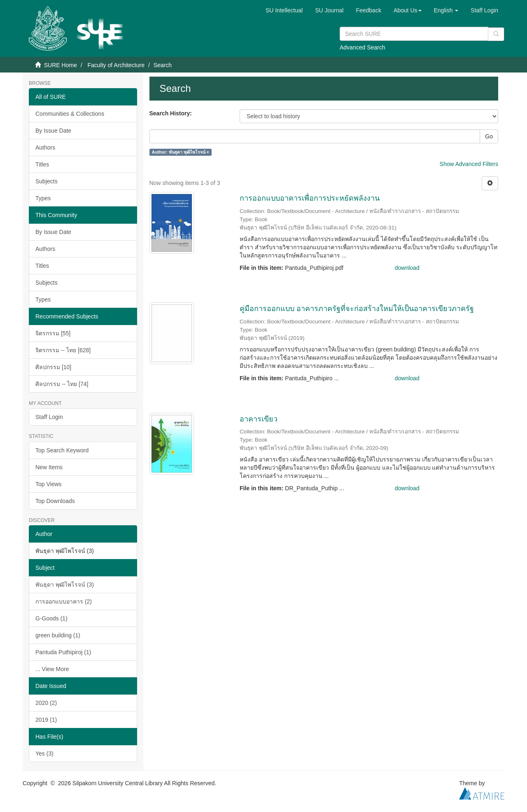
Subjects (47, 181)
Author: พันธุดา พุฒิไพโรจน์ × (181, 152)
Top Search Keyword (62, 450)
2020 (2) (46, 703)
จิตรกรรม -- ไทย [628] (63, 350)
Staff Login (49, 417)
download (407, 268)
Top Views (49, 484)
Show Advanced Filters (469, 164)
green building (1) (58, 635)
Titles (42, 164)
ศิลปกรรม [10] (53, 367)
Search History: (171, 113)
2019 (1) (46, 720)
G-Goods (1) (51, 618)
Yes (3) (44, 753)
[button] (408, 10)
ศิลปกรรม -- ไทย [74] (62, 384)
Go (489, 136)
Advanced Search (363, 47)
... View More (52, 669)
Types (43, 198)
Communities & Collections (70, 114)
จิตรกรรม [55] (53, 333)
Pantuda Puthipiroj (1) (63, 652)
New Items (49, 467)
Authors (45, 147)
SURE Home (61, 65)
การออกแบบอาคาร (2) (64, 601)
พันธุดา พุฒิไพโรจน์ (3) (65, 585)
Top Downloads (55, 501)
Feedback (368, 10)
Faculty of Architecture (116, 65)
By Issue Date (53, 131)
